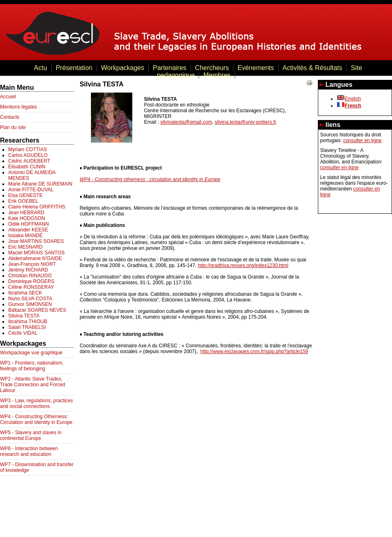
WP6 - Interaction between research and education (29, 451)
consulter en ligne (363, 140)
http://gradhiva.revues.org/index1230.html (243, 265)
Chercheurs (212, 68)
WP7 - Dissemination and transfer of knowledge (37, 467)
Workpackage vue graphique (31, 353)
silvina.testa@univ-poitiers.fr (245, 122)
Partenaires (170, 68)
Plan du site (13, 127)
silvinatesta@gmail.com (186, 122)
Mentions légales (18, 107)
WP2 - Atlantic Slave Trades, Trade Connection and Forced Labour (33, 385)
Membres (217, 75)
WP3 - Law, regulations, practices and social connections (36, 403)
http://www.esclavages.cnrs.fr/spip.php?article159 (254, 351)
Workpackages (123, 68)
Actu (41, 68)
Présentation (74, 68)
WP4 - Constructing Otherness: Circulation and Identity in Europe (36, 419)
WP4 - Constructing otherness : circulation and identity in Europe (150, 179)
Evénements (256, 68)
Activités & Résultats (313, 68)
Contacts (10, 117)
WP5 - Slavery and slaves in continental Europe (31, 435)
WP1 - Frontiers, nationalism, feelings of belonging (32, 366)
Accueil (8, 97)
